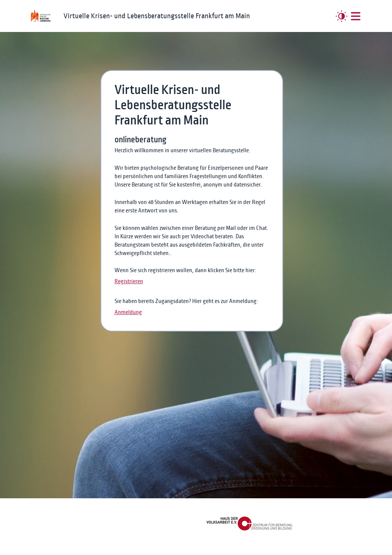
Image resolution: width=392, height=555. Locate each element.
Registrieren (129, 281)
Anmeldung (128, 312)
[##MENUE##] (356, 16)
